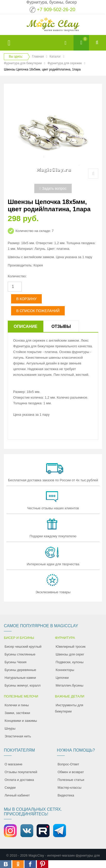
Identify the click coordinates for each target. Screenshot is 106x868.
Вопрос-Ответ (68, 764)
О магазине (14, 764)
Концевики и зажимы (21, 721)
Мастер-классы (69, 788)
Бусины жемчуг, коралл (23, 685)
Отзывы (61, 326)
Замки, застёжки (17, 713)
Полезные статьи (71, 780)
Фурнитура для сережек (65, 63)
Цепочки (62, 678)
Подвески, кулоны (70, 662)
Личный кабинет (17, 795)
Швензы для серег (70, 654)
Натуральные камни (20, 678)
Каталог (55, 57)
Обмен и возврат (71, 772)
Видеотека (66, 795)
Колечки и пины (17, 705)
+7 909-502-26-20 (56, 9)
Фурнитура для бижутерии (23, 63)
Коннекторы (65, 670)
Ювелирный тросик (71, 647)
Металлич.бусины (70, 685)
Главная (38, 57)
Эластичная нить (18, 736)
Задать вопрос (53, 188)
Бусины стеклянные (20, 654)
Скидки (10, 788)
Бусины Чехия (16, 662)
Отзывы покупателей (21, 772)
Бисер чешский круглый (23, 647)
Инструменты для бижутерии (69, 708)
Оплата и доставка (19, 780)
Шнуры (10, 728)
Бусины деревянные (21, 670)
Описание (26, 326)
